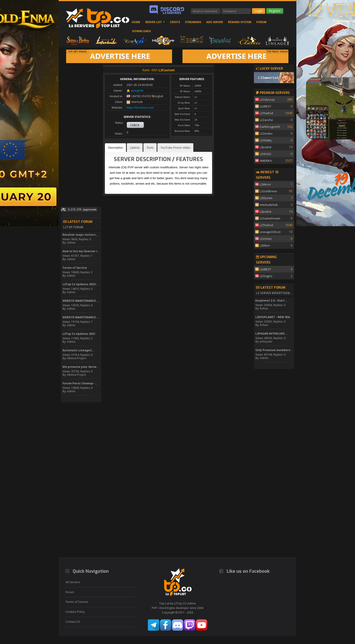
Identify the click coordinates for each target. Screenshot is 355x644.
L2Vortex (266, 239)
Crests (175, 22)
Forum (261, 22)
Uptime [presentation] (135, 148)
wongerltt (137, 91)
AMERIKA (266, 161)
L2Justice (266, 147)
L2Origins (266, 276)
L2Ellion (265, 245)
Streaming (193, 22)
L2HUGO (265, 154)
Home (136, 22)
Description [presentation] (115, 148)
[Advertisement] (81, 133)
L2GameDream (270, 218)
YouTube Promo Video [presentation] (175, 148)
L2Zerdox (266, 133)
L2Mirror (265, 184)
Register (275, 11)
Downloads (142, 31)
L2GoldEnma (268, 191)
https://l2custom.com (140, 108)
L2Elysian (266, 198)
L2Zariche (266, 120)
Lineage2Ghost (270, 232)
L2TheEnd (266, 113)
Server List (154, 22)
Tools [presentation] (150, 148)
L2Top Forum (73, 227)
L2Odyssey (267, 100)
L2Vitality (266, 140)
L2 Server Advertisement (274, 293)
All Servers (73, 582)
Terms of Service (77, 602)
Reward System (240, 22)
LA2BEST (265, 106)
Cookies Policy (75, 612)
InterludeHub (269, 205)
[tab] (115, 148)
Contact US (73, 622)
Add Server (215, 22)
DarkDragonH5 (270, 127)
